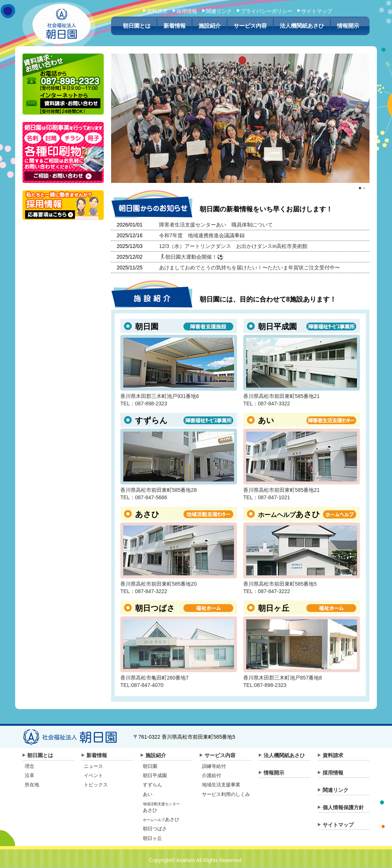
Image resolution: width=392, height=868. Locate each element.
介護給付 (212, 775)
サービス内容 (250, 26)
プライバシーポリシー (267, 11)
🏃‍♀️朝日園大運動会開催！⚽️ (191, 257)
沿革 (30, 775)
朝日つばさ (155, 829)
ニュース (93, 766)
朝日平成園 (155, 775)
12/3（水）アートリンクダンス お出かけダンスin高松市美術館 (233, 246)
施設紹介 (210, 26)
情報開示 (348, 26)
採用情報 (187, 11)
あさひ (161, 819)
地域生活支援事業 (221, 785)
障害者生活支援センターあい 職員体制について (216, 225)
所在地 (32, 785)
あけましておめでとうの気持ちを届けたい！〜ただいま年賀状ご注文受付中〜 (250, 268)
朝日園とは (137, 26)
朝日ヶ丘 (152, 838)
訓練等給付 (214, 766)
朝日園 (150, 766)
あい (148, 794)
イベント (93, 775)
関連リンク (219, 11)
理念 (30, 766)
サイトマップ (317, 11)
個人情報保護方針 (343, 807)
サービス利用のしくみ (226, 794)
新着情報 (175, 26)
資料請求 (157, 11)
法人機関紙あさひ (302, 26)
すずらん (152, 785)
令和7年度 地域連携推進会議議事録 (202, 235)
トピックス (96, 785)
